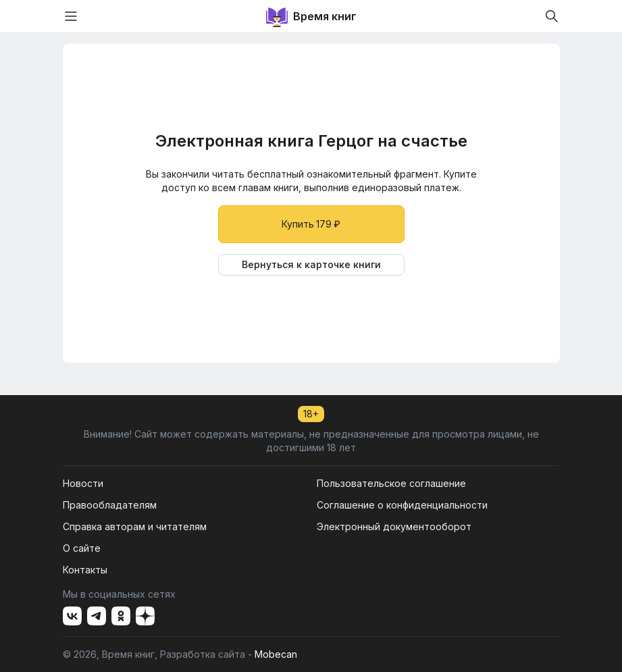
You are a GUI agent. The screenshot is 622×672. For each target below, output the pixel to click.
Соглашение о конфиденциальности (402, 505)
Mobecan (276, 654)
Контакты (85, 570)
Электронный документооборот (394, 526)
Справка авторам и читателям (135, 526)
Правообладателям (110, 505)
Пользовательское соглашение (391, 483)
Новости (83, 483)
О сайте (82, 548)
